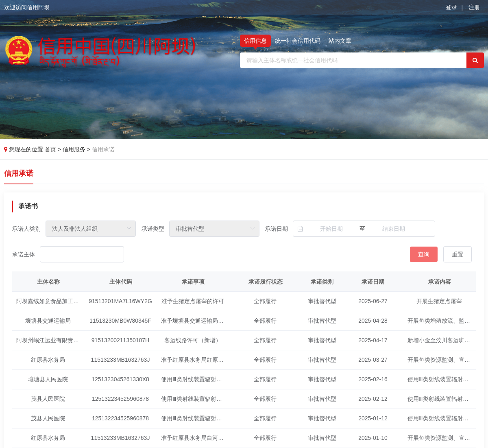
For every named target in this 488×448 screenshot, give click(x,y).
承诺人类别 (26, 229)
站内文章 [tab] (340, 41)
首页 (51, 149)
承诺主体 (24, 254)
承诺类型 (153, 229)
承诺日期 (277, 229)
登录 (451, 7)
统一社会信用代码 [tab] (298, 41)
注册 (474, 7)
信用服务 (75, 149)
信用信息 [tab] (255, 41)
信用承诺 (103, 149)
